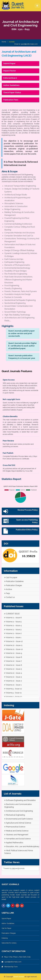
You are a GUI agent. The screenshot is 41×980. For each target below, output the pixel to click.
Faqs (7, 593)
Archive (8, 589)
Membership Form (10, 967)
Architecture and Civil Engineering (19, 811)
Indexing (5, 938)
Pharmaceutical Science (15, 827)
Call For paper (11, 577)
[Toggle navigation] (37, 6)
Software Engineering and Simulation (20, 800)
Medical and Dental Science (16, 831)
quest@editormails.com (29, 44)
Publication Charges (13, 585)
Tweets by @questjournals (14, 868)
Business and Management (16, 835)
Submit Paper (6, 919)
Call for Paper (6, 928)
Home (4, 42)
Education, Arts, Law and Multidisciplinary (22, 846)
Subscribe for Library (9, 943)
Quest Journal (19, 977)
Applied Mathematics (14, 843)
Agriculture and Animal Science (18, 823)
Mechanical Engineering (15, 815)
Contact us (10, 597)
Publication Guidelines (14, 581)
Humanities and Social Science (17, 839)
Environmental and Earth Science (18, 819)
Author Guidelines (8, 923)
